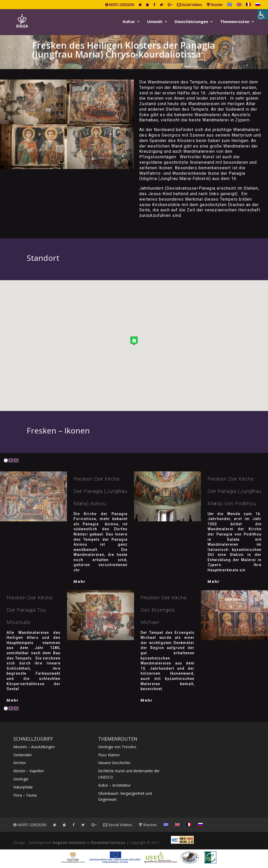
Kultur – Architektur (114, 785)
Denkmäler (23, 755)
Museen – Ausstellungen (34, 747)
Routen (214, 5)
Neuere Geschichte (114, 763)
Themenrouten (235, 22)
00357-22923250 (120, 5)
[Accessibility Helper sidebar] (263, 14)
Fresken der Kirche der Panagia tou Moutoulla (30, 610)
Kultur (129, 22)
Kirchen (20, 763)
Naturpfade (23, 787)
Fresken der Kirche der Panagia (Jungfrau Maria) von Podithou (234, 491)
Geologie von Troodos (117, 747)
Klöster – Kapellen (29, 771)
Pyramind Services (108, 842)
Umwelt (155, 22)
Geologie (21, 779)
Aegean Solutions (69, 842)
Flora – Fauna (25, 795)
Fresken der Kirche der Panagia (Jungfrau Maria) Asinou (100, 491)
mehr (80, 581)
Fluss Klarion (109, 755)
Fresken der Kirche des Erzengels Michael (164, 610)
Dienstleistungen (191, 22)
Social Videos (189, 5)
